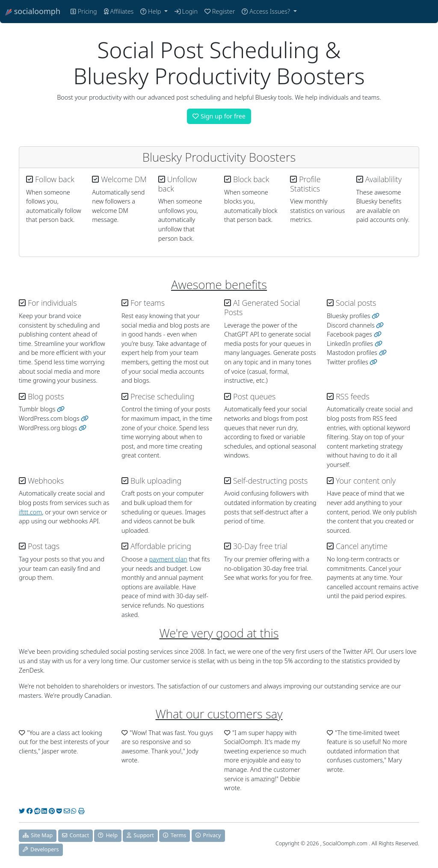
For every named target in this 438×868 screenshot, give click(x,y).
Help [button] (108, 835)
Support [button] (140, 835)
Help (151, 11)
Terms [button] (175, 835)
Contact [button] (76, 835)
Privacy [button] (208, 835)
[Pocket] (59, 811)
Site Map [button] (38, 835)
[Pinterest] (52, 811)
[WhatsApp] (74, 811)
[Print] (81, 811)
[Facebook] (30, 811)
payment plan (168, 559)
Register (220, 11)
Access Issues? (266, 11)
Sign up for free (219, 116)
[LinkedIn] (44, 811)
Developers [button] (41, 849)
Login (186, 11)
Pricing (84, 11)
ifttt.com (30, 512)
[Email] (67, 811)
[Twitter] (22, 811)
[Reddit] (37, 811)
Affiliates (119, 11)
